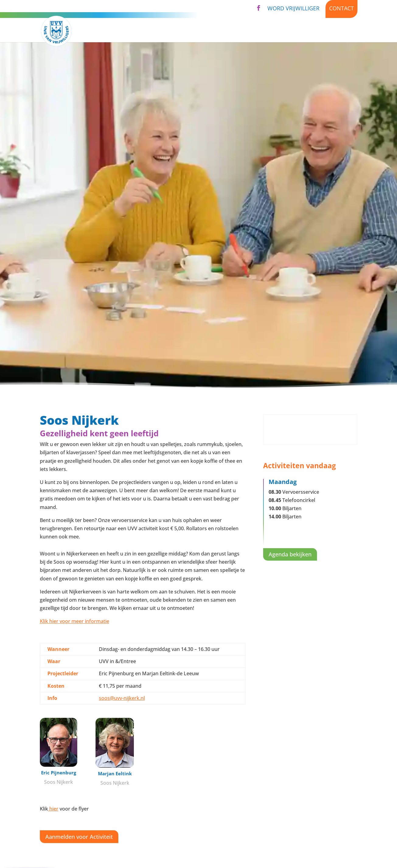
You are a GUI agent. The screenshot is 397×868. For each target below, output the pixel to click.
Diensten (199, 31)
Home (122, 31)
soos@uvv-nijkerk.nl (122, 698)
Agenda (277, 31)
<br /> (310, 430)
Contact (341, 8)
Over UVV (239, 31)
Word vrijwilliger (293, 8)
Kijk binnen (341, 31)
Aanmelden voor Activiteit (79, 837)
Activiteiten (155, 31)
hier (53, 809)
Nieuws (307, 31)
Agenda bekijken (290, 554)
